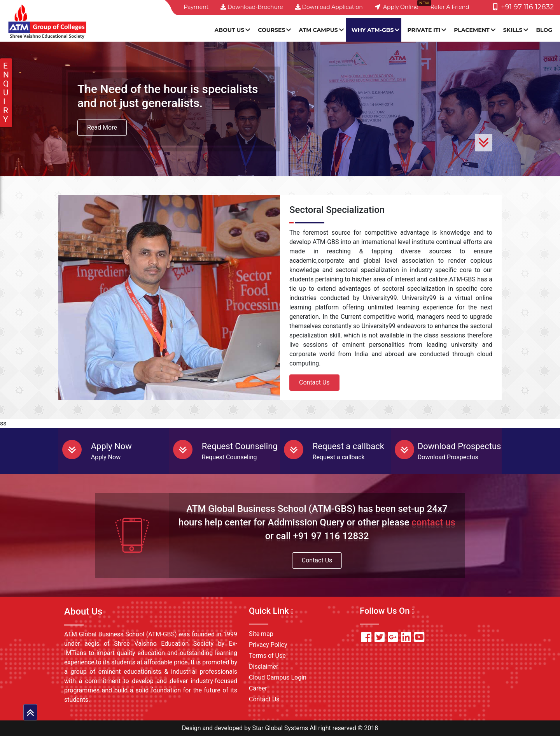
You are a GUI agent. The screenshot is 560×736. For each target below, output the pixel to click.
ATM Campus (318, 30)
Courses (271, 30)
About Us (230, 30)
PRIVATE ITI (424, 30)
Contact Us (314, 382)
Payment (196, 7)
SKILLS (513, 30)
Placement (472, 30)
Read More (102, 127)
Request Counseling (240, 446)
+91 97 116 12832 (523, 7)
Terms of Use (267, 656)
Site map (261, 634)
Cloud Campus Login (278, 677)
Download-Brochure (252, 7)
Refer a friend (450, 7)
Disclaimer (263, 667)
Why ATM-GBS (373, 30)
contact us (433, 522)
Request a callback (348, 446)
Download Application (329, 7)
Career (258, 688)
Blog (544, 30)
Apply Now (111, 446)
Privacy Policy (268, 645)
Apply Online (397, 7)
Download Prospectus (459, 446)
